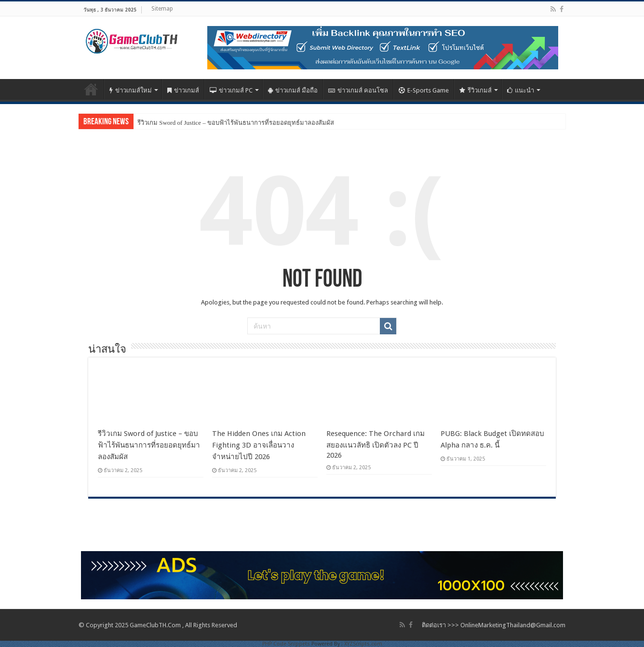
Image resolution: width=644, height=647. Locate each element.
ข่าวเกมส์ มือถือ (293, 90)
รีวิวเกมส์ (476, 90)
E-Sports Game (424, 90)
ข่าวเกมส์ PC (231, 90)
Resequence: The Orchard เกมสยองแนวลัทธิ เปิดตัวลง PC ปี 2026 (376, 444)
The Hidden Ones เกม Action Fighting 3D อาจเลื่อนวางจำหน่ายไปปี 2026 (259, 445)
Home (91, 89)
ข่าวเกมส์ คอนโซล (358, 90)
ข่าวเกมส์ (183, 90)
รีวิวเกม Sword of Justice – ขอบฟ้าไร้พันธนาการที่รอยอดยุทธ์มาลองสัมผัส (236, 123)
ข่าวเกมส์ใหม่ (131, 90)
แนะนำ (521, 90)
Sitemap (162, 9)
